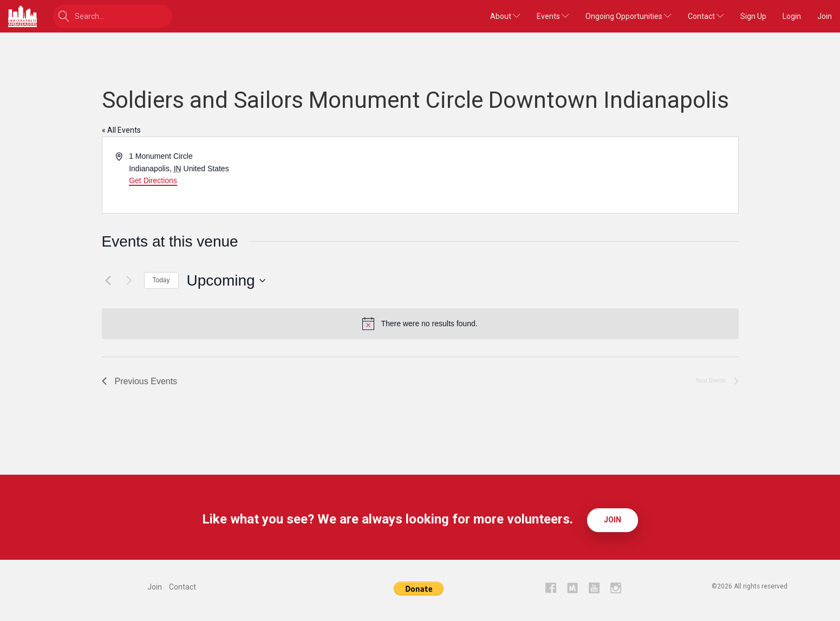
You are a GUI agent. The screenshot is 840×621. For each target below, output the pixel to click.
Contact (706, 16)
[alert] (420, 324)
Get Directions (153, 180)
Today (161, 280)
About (505, 16)
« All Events (121, 130)
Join (825, 16)
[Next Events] (129, 281)
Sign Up (753, 16)
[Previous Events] (108, 281)
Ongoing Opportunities (629, 16)
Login (792, 16)
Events (553, 16)
